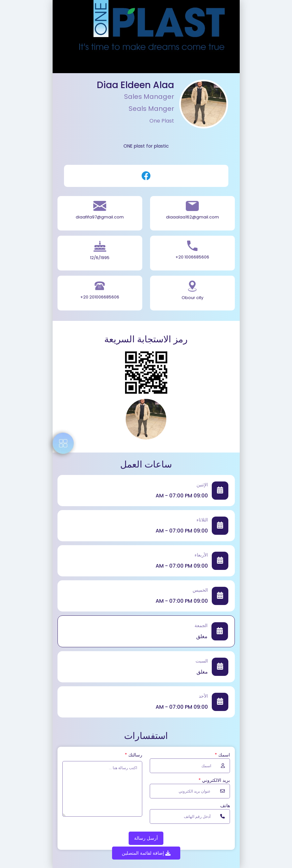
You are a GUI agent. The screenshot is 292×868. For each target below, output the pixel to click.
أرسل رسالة (146, 838)
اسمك (222, 755)
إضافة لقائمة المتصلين (146, 853)
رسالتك (133, 755)
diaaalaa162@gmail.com (192, 217)
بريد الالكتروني (214, 780)
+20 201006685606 (100, 297)
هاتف (225, 806)
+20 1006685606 (192, 257)
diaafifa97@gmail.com (100, 217)
